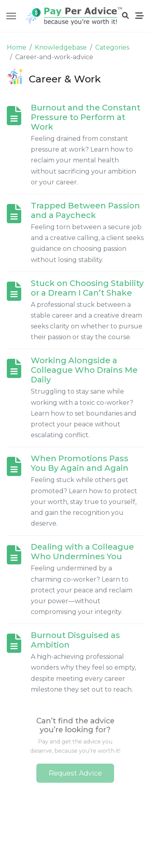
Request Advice (75, 771)
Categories (112, 47)
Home (17, 47)
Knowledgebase (61, 47)
